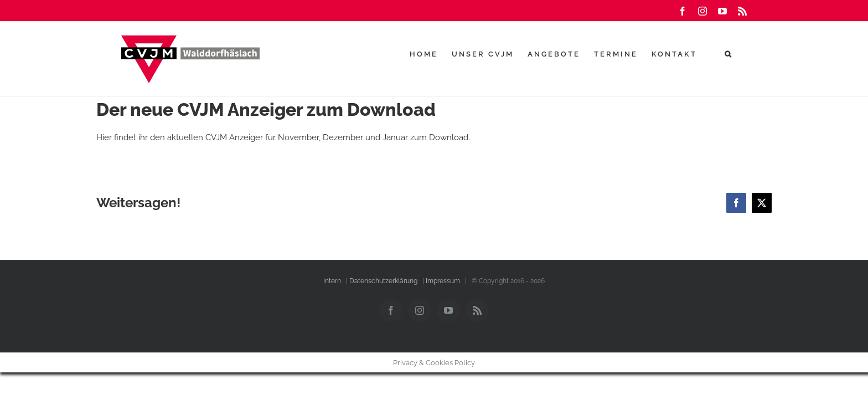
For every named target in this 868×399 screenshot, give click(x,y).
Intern (332, 281)
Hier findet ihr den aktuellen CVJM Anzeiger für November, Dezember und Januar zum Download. (283, 137)
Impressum (443, 281)
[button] (743, 54)
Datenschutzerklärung (383, 281)
